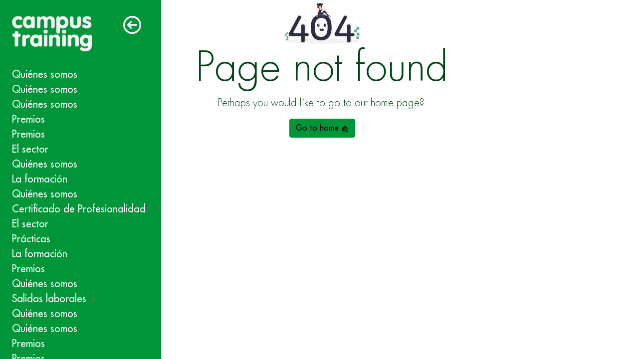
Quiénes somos (45, 75)
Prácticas (31, 239)
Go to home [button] (322, 128)
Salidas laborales (49, 299)
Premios (28, 119)
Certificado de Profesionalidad (79, 209)
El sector (30, 149)
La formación (40, 179)
